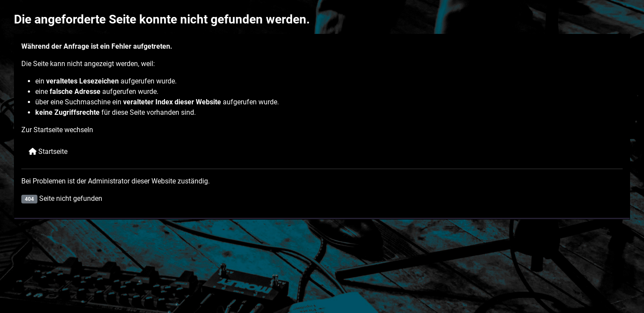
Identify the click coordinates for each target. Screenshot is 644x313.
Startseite (48, 152)
